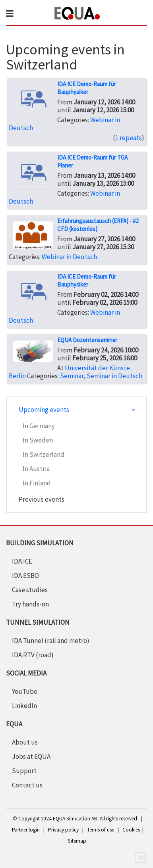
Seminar (72, 376)
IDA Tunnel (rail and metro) (51, 641)
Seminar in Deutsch (114, 376)
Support (24, 771)
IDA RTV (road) (33, 655)
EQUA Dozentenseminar (87, 340)
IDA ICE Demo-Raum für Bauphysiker (87, 88)
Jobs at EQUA (31, 756)
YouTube (25, 691)
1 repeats (129, 138)
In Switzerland (44, 454)
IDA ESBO (25, 575)
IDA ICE (22, 561)
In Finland (37, 483)
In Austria (36, 469)
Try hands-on (30, 604)
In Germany (39, 426)
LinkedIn (24, 706)
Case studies (30, 590)
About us (25, 742)
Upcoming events (44, 410)
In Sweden (38, 440)
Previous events (42, 499)
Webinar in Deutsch (69, 257)
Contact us (27, 785)
